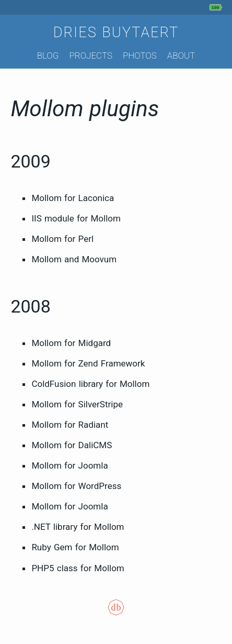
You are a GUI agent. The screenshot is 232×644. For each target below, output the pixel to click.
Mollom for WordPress (76, 486)
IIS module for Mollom (76, 218)
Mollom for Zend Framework (88, 363)
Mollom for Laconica (73, 198)
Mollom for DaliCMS (72, 445)
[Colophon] (116, 615)
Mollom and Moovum (74, 259)
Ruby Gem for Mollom (75, 547)
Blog (48, 55)
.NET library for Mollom (78, 527)
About (181, 55)
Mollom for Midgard (71, 343)
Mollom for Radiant (70, 425)
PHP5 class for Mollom (78, 568)
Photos (140, 55)
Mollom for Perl (62, 239)
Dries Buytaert (116, 32)
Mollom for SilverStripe (77, 404)
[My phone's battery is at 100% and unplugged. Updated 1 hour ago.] (217, 7)
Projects (91, 55)
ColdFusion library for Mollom (90, 384)
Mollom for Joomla (69, 465)
